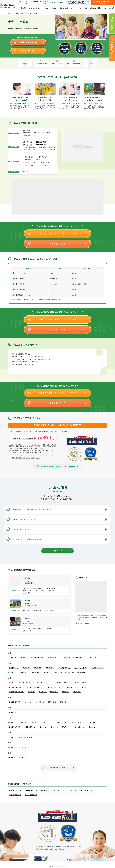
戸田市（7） (64, 702)
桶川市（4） (93, 658)
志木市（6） (54, 692)
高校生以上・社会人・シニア (98, 8)
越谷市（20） (70, 672)
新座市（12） (13, 712)
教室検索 (24, 8)
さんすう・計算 (30, 162)
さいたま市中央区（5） (33, 687)
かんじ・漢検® (46, 162)
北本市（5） (13, 672)
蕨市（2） (23, 758)
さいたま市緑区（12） (67, 687)
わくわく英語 (44, 165)
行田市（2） (24, 672)
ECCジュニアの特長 (34, 8)
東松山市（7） (47, 722)
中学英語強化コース (31, 790)
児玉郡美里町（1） (84, 672)
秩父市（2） (28, 702)
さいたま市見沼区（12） (17, 692)
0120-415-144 (43, 149)
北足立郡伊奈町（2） (64, 668)
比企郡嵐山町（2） (30, 727)
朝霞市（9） (25, 658)
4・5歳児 (53, 8)
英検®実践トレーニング (33, 160)
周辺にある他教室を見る (84, 623)
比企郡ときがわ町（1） (78, 722)
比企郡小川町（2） (61, 722)
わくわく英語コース (31, 795)
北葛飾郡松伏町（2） (98, 668)
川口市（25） (38, 668)
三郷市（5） (13, 737)
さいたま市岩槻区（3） (27, 683)
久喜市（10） (36, 672)
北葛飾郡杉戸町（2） (81, 668)
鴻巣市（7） (59, 672)
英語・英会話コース (15, 790)
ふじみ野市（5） (80, 727)
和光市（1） (13, 758)
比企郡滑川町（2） (95, 722)
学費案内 (112, 8)
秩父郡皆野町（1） (15, 702)
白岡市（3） (65, 692)
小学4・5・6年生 (76, 8)
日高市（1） (44, 727)
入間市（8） (67, 658)
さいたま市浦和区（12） (46, 683)
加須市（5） (26, 668)
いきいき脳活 (30, 165)
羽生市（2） (24, 722)
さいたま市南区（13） (84, 687)
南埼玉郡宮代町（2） (27, 737)
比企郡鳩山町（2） (15, 727)
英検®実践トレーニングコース (50, 790)
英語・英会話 (30, 157)
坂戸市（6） (32, 692)
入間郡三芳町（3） (53, 658)
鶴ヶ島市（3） (40, 702)
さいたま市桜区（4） (16, 687)
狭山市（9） (43, 692)
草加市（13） (77, 692)
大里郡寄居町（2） (80, 658)
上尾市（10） (13, 658)
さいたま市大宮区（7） (64, 683)
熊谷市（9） (47, 672)
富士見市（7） (67, 727)
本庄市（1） (93, 727)
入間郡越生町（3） (38, 658)
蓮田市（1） (13, 722)
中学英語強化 (44, 157)
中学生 (85, 8)
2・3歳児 (45, 8)
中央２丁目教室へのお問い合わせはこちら (57, 233)
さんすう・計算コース (69, 790)
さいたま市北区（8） (81, 683)
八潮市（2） (13, 747)
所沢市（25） (52, 702)
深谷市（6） (55, 727)
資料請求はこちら (57, 244)
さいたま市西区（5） (50, 687)
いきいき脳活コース (15, 795)
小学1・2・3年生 (63, 8)
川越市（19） (50, 668)
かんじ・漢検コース (86, 790)
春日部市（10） (14, 668)
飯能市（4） (35, 722)
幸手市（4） (13, 683)
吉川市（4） (24, 747)
